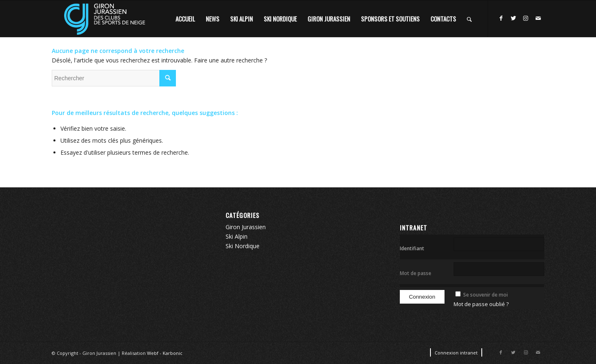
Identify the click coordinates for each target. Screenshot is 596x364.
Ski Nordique (243, 246)
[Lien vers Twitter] (513, 18)
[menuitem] (185, 19)
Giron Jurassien (246, 227)
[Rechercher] (469, 19)
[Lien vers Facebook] (501, 18)
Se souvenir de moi (485, 295)
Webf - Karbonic (165, 353)
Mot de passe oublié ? (481, 304)
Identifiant (412, 248)
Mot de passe (416, 273)
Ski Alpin (237, 236)
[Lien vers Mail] (538, 18)
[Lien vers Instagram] (526, 18)
